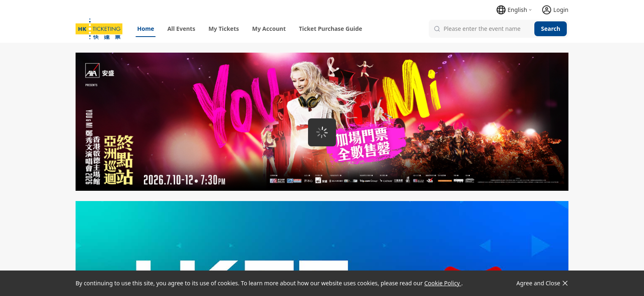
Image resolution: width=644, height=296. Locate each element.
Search (551, 29)
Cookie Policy (443, 283)
